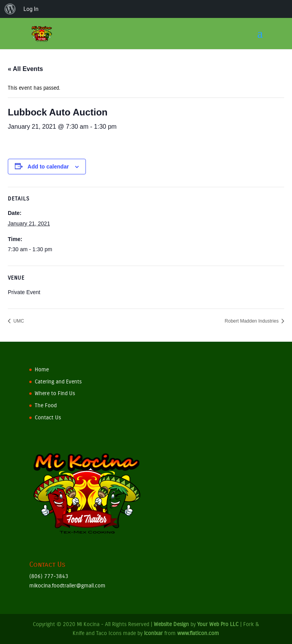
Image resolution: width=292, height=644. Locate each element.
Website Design (171, 624)
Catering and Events (58, 382)
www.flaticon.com (198, 633)
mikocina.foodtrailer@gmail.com (67, 586)
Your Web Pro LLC (218, 624)
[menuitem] (10, 9)
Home (42, 370)
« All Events (25, 69)
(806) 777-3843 (49, 576)
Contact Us (48, 418)
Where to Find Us (55, 393)
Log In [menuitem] (31, 9)
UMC (18, 321)
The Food (46, 405)
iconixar (153, 633)
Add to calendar (48, 167)
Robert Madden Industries (252, 321)
